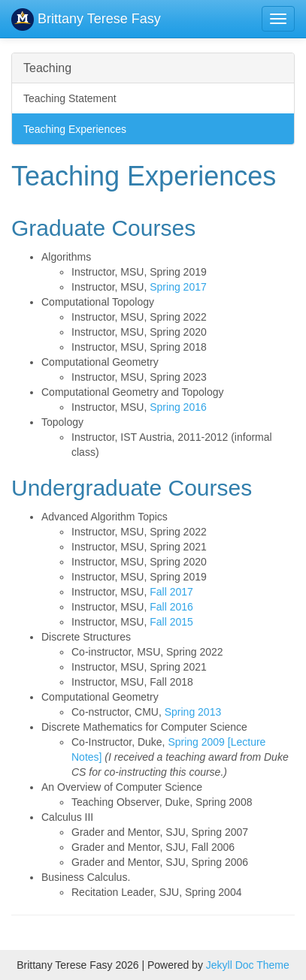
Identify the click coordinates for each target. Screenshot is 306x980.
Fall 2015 (171, 622)
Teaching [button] (47, 68)
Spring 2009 (196, 742)
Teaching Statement (70, 98)
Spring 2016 (178, 407)
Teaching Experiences (75, 129)
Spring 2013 (193, 712)
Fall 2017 (171, 592)
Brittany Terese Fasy (86, 19)
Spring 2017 (178, 287)
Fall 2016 (171, 607)
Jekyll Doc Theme (248, 965)
